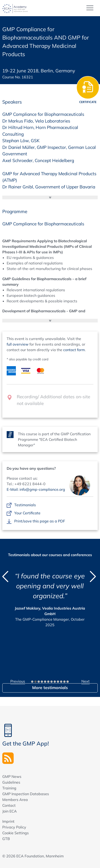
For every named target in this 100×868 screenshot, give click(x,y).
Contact (9, 805)
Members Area (15, 800)
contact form (74, 350)
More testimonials (50, 688)
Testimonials (25, 505)
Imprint (8, 821)
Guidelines (11, 782)
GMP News (12, 776)
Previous (18, 681)
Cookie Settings (16, 833)
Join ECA (10, 811)
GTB (6, 839)
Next (86, 681)
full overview (18, 344)
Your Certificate (27, 513)
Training (9, 788)
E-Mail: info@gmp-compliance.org (36, 489)
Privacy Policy (14, 827)
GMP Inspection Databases (26, 794)
